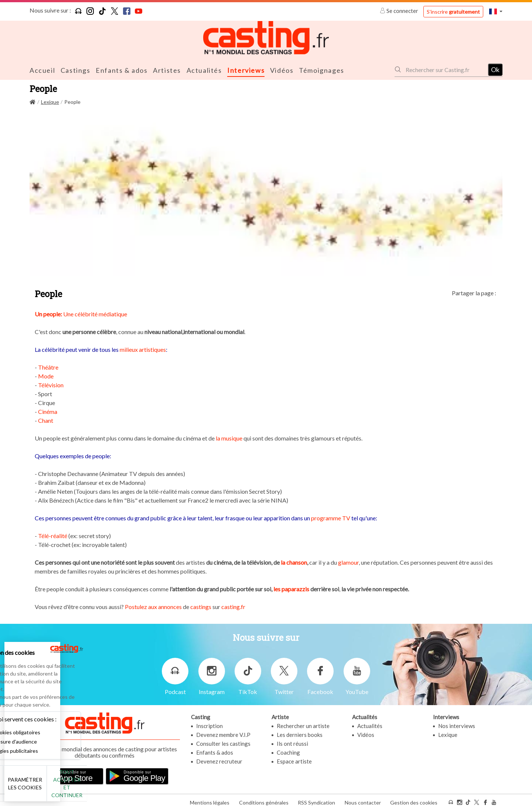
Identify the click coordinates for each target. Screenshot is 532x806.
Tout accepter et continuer (134, 787)
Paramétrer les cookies (82, 788)
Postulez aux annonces (153, 606)
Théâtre (48, 366)
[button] (496, 11)
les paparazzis (292, 588)
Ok (495, 69)
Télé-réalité (53, 535)
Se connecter (400, 11)
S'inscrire (453, 12)
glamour (348, 562)
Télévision (51, 384)
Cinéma (48, 411)
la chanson (294, 562)
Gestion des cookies (414, 798)
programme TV (331, 517)
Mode (46, 375)
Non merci (30, 787)
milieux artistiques (143, 349)
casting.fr (233, 606)
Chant (46, 420)
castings (201, 606)
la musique (229, 437)
